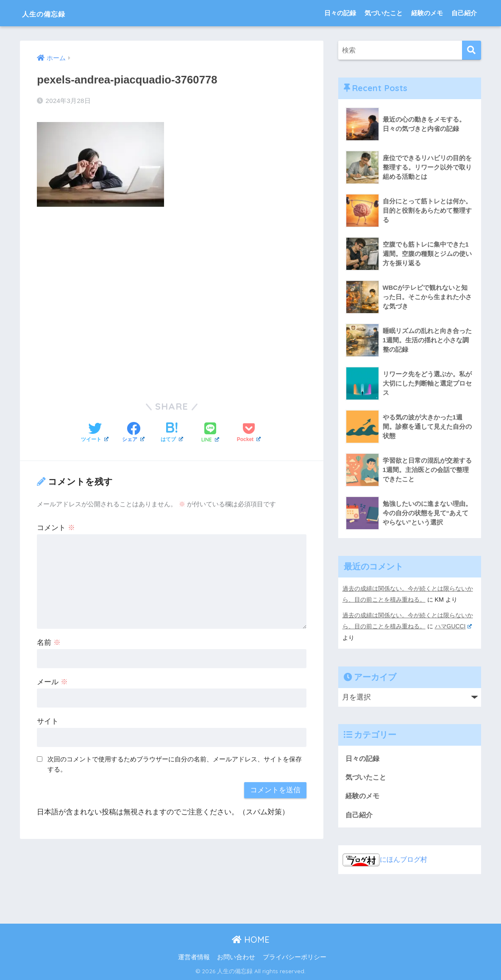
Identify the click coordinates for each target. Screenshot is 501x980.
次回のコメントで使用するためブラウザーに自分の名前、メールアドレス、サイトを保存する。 (175, 764)
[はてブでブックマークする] (172, 433)
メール (52, 682)
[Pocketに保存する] (249, 433)
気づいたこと (384, 13)
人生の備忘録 (53, 13)
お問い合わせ (236, 957)
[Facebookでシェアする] (133, 433)
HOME (251, 939)
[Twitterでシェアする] (95, 433)
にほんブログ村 (386, 859)
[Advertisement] (172, 298)
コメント (56, 528)
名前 (49, 643)
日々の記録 (340, 13)
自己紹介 (464, 13)
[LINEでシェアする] (210, 433)
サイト (48, 721)
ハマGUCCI (454, 626)
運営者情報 (194, 957)
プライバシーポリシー (295, 957)
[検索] (472, 50)
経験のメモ (427, 13)
